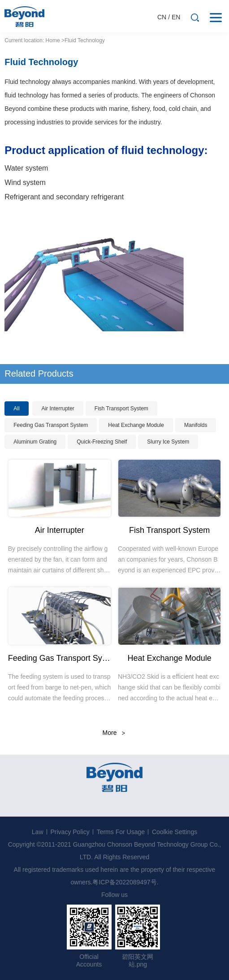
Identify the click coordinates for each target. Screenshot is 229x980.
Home (53, 40)
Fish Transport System (121, 409)
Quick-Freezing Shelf (102, 442)
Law (38, 832)
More (110, 733)
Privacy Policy (70, 832)
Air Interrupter (58, 409)
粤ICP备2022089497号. (125, 882)
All (16, 409)
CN (162, 17)
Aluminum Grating (35, 442)
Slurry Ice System (168, 442)
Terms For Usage (121, 832)
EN (176, 17)
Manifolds (196, 425)
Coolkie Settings (175, 832)
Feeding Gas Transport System (51, 425)
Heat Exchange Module (136, 425)
